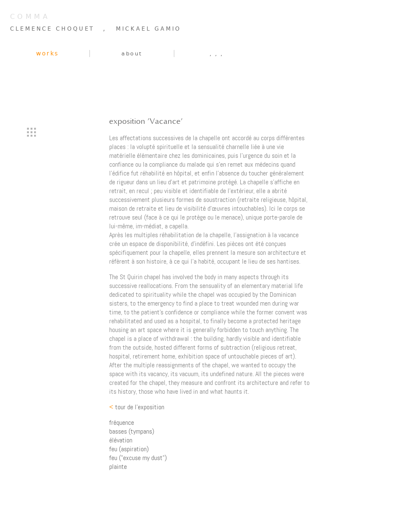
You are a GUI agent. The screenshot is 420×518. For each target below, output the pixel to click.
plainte (118, 467)
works (47, 54)
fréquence (122, 423)
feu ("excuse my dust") (138, 458)
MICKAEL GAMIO (149, 29)
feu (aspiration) (129, 449)
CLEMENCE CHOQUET (52, 29)
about (132, 54)
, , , (217, 54)
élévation (121, 440)
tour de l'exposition (137, 407)
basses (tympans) (132, 431)
